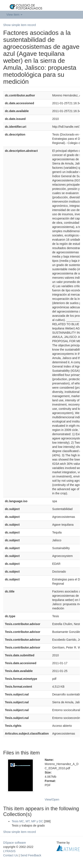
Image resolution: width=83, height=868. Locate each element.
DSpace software (15, 843)
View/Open (52, 799)
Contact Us (11, 855)
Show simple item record (19, 25)
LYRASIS (9, 851)
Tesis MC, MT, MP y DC (27, 821)
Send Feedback (31, 855)
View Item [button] (14, 15)
